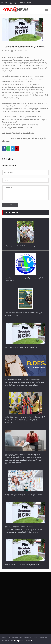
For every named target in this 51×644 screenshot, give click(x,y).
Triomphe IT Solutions (23, 640)
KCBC (6, 51)
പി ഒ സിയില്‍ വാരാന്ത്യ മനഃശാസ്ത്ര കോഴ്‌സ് (22, 564)
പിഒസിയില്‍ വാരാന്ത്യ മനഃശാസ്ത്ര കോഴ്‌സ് (24, 47)
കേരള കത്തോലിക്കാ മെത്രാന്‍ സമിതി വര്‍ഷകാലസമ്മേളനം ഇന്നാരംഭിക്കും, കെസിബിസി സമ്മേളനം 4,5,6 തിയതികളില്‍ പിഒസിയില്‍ (24, 530)
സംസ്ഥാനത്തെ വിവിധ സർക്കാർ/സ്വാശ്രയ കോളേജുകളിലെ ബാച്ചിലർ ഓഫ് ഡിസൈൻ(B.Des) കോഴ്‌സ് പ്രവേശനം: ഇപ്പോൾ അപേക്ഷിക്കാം (24, 382)
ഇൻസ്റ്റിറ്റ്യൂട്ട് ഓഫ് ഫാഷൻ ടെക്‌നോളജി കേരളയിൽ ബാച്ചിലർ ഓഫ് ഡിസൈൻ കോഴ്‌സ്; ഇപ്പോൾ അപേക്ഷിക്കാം (25, 420)
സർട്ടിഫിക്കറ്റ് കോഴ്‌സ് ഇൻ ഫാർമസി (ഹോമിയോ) (24, 495)
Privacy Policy (25, 3)
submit (10, 205)
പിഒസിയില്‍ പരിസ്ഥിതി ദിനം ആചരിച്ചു (20, 246)
